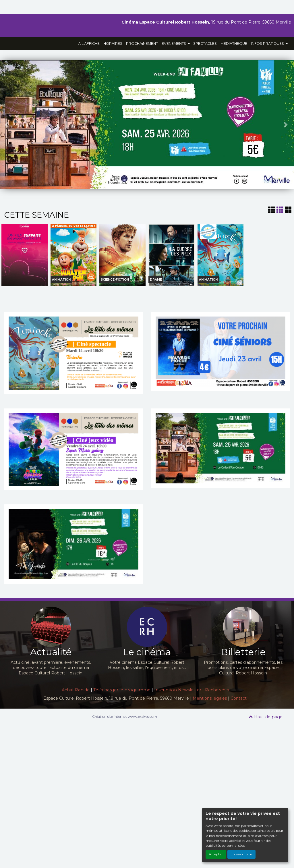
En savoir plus (241, 854)
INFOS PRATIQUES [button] (268, 44)
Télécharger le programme (122, 690)
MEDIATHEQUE (234, 44)
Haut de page (266, 717)
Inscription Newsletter (178, 690)
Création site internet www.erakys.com (125, 716)
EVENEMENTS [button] (174, 44)
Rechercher (217, 690)
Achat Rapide (76, 690)
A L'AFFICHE (89, 44)
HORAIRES (113, 44)
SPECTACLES (205, 44)
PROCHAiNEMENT (142, 44)
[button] (7, 125)
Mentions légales (210, 698)
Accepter (216, 854)
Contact (239, 698)
